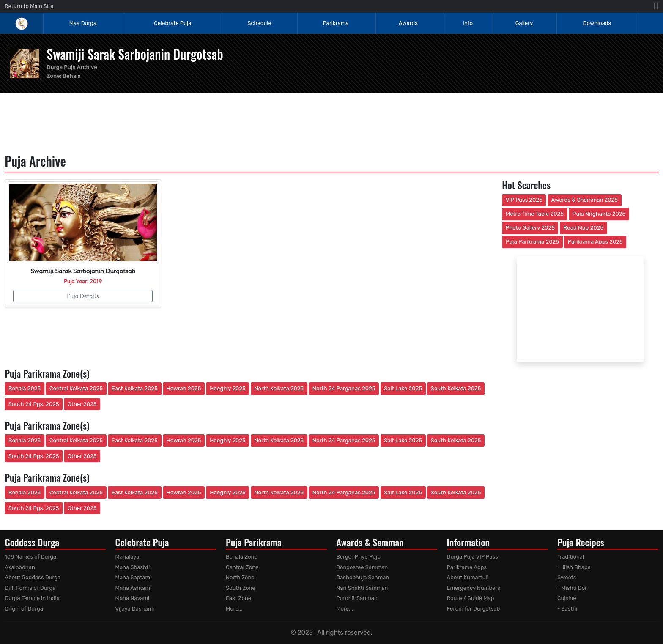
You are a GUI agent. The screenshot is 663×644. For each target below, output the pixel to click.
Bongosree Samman (362, 567)
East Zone (238, 598)
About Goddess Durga (33, 577)
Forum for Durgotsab (474, 609)
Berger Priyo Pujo (358, 557)
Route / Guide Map (471, 598)
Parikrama (336, 23)
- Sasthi (567, 609)
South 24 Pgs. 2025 (34, 404)
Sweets (567, 577)
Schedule (259, 23)
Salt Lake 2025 (403, 388)
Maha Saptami (134, 577)
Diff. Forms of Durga (30, 588)
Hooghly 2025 (228, 388)
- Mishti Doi (572, 588)
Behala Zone (242, 557)
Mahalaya (127, 557)
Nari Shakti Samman (362, 588)
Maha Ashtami (134, 588)
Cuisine (567, 598)
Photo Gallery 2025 (530, 228)
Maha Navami (133, 598)
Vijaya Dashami (135, 609)
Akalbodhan (20, 567)
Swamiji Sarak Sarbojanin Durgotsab (135, 54)
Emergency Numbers (474, 588)
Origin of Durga (24, 609)
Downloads (597, 23)
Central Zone (242, 567)
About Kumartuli (468, 577)
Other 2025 (82, 404)
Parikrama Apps (467, 567)
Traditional (571, 557)
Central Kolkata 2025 (76, 388)
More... (234, 609)
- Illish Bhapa (574, 567)
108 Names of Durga (30, 557)
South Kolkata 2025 (456, 388)
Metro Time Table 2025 (535, 214)
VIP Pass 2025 (524, 200)
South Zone (241, 588)
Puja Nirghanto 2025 (599, 214)
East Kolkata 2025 (135, 388)
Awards (409, 23)
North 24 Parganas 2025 (344, 388)
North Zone (240, 577)
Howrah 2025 (184, 388)
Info (468, 23)
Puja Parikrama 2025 (532, 242)
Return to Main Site (29, 6)
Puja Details (83, 296)
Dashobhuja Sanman (363, 577)
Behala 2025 (25, 388)
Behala (72, 76)
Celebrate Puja (173, 23)
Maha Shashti (133, 567)
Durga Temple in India (32, 598)
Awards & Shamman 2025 (585, 200)
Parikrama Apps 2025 (595, 242)
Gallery (524, 23)
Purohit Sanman (357, 598)
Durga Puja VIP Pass (473, 557)
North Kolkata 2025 (279, 388)
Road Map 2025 (584, 228)
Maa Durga (83, 23)
